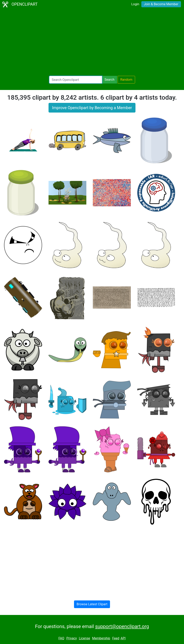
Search (109, 80)
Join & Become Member (161, 4)
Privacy (72, 638)
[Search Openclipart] (76, 80)
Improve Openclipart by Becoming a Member (92, 108)
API (123, 638)
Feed (116, 638)
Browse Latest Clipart (92, 604)
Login (135, 4)
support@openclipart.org (122, 626)
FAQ (61, 638)
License (84, 638)
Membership (101, 638)
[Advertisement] (92, 42)
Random (126, 80)
